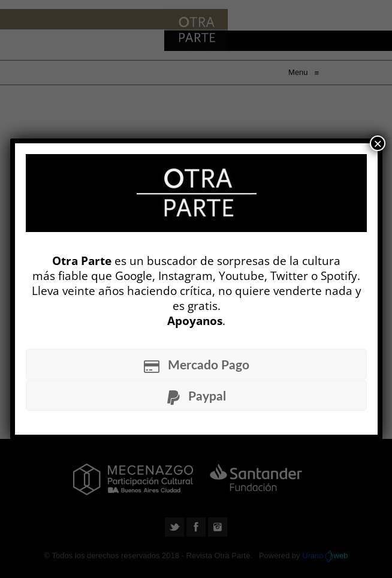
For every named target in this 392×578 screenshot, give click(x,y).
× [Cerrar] (378, 143)
